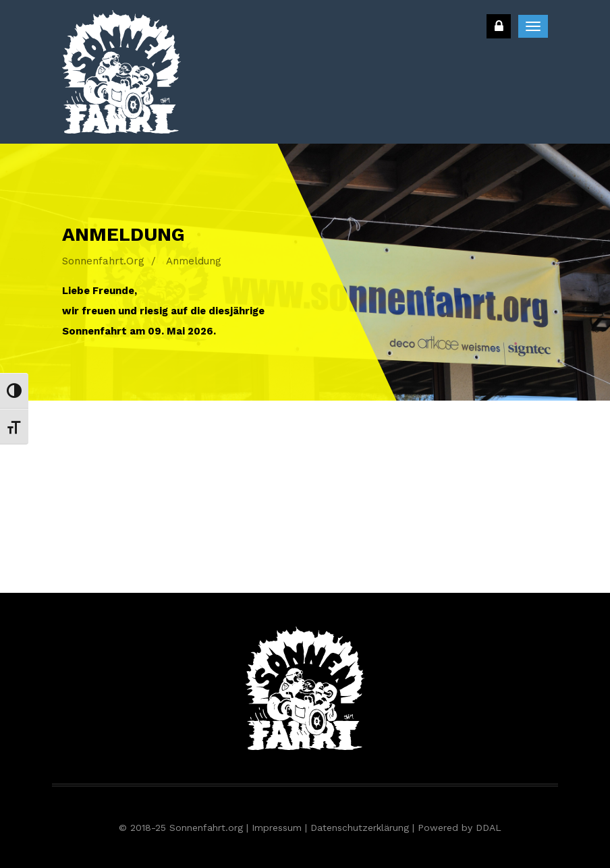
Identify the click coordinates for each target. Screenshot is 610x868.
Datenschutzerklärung (360, 828)
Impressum (277, 828)
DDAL (489, 828)
